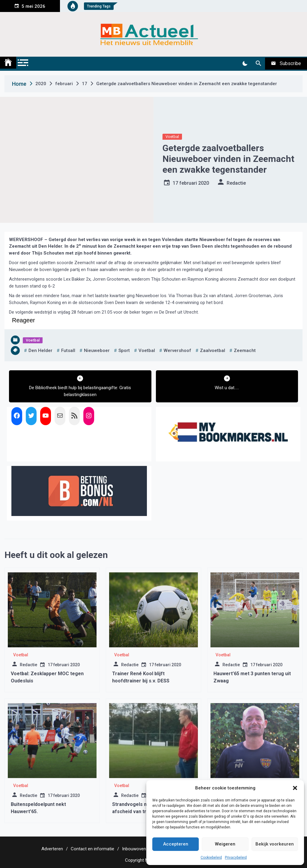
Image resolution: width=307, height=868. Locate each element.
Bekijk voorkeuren (275, 844)
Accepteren (176, 844)
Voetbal (172, 137)
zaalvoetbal (213, 350)
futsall (68, 350)
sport (124, 350)
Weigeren (225, 844)
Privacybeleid (236, 858)
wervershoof (177, 350)
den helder (40, 350)
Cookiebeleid (211, 858)
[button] (295, 788)
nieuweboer (97, 350)
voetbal (147, 350)
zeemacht (245, 350)
